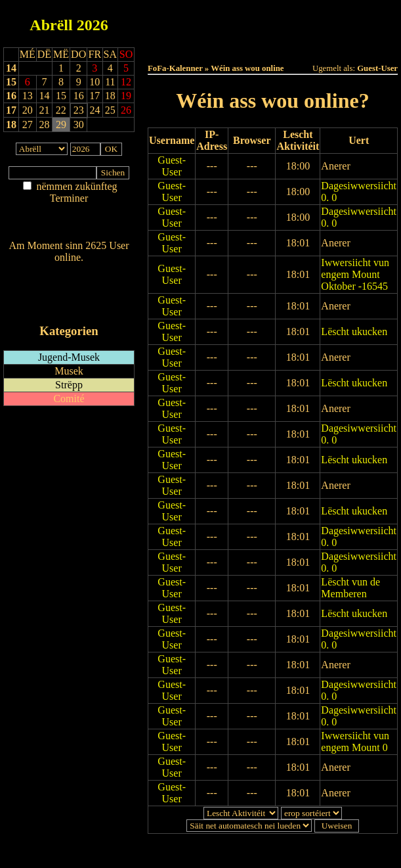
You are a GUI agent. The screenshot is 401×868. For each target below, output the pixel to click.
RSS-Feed (69, 293)
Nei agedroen (69, 224)
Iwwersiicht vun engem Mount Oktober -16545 (355, 274)
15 (11, 82)
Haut (199, 21)
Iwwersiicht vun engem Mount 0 (355, 742)
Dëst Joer (236, 33)
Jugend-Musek (69, 357)
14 (11, 68)
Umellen (273, 46)
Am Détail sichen (69, 211)
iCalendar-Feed (69, 306)
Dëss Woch (273, 21)
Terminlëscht (309, 33)
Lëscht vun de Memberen (350, 588)
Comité (69, 399)
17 (11, 110)
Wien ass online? (69, 270)
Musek (69, 371)
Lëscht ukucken (354, 331)
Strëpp (69, 385)
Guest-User (172, 166)
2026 (93, 25)
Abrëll (51, 25)
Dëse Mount (346, 21)
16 (11, 96)
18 (11, 125)
